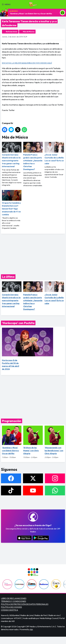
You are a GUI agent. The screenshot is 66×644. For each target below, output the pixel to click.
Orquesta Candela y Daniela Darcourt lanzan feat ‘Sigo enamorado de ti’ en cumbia (12, 203)
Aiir (31, 629)
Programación (12, 421)
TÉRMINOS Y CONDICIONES (14, 601)
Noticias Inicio (12, 32)
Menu (6, 4)
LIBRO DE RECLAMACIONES (14, 598)
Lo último (8, 277)
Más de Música (29, 32)
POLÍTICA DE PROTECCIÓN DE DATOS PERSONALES (25, 604)
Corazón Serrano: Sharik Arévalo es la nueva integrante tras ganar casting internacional (12, 155)
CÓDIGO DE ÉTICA (9, 610)
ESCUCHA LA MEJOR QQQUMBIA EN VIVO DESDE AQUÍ (27, 63)
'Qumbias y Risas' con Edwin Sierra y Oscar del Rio (31, 14)
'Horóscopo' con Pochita (18, 323)
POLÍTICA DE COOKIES (11, 607)
